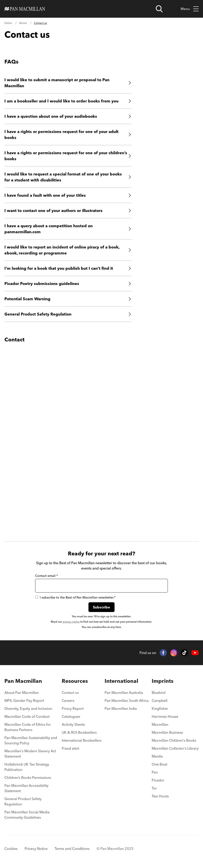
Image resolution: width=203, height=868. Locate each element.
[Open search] (159, 9)
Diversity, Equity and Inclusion (28, 708)
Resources (75, 681)
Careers (68, 701)
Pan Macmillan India (121, 708)
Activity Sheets (73, 724)
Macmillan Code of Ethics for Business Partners (28, 727)
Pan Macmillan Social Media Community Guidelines (27, 815)
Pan (155, 772)
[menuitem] (32, 694)
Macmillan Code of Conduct (27, 716)
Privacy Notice (36, 849)
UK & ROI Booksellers (79, 732)
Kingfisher (160, 708)
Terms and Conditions (72, 849)
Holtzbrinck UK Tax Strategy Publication (27, 767)
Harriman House (165, 716)
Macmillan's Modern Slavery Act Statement (30, 754)
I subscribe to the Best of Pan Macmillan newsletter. (75, 597)
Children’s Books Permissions (28, 778)
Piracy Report (73, 708)
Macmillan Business (167, 732)
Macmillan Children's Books (174, 740)
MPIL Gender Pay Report (24, 701)
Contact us (70, 693)
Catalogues (71, 716)
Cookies (11, 849)
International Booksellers (82, 740)
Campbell (160, 701)
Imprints (163, 681)
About (23, 23)
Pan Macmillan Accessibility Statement (26, 788)
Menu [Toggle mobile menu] (190, 9)
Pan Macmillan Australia (124, 693)
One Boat (159, 764)
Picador (158, 780)
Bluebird (159, 693)
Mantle (157, 756)
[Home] (25, 9)
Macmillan (160, 724)
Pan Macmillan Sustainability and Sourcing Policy (31, 740)
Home (8, 23)
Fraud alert (70, 748)
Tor (154, 788)
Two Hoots (160, 796)
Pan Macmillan (23, 681)
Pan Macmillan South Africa (127, 701)
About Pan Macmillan (22, 693)
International (121, 681)
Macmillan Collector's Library (175, 748)
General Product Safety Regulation (23, 801)
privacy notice (71, 622)
